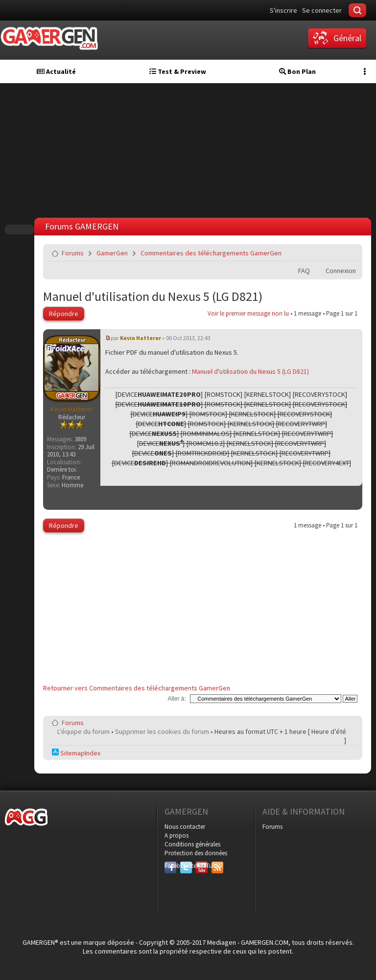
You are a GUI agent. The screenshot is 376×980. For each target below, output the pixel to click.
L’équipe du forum (83, 731)
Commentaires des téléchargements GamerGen (211, 253)
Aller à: (176, 699)
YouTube (202, 866)
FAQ (304, 271)
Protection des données (196, 853)
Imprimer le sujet (325, 253)
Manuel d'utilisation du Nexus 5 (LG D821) (153, 296)
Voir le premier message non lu (248, 313)
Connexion (341, 271)
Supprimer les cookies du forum (162, 731)
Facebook (170, 866)
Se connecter (322, 10)
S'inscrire (283, 10)
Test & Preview (178, 71)
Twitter (186, 866)
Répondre (64, 314)
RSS (216, 866)
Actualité (56, 71)
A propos (176, 835)
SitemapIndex (76, 753)
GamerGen (112, 253)
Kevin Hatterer (141, 338)
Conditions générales (192, 844)
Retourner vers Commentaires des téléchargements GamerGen (137, 688)
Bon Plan (297, 71)
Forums (73, 253)
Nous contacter (185, 827)
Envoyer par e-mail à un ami (348, 253)
